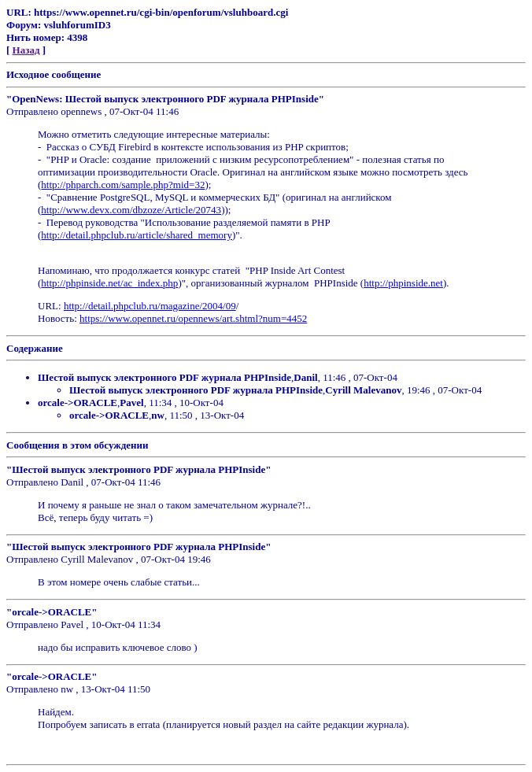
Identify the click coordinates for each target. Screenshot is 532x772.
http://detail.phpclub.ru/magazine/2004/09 (150, 306)
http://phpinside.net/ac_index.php (109, 283)
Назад (26, 50)
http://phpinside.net (403, 283)
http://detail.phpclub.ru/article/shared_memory (137, 235)
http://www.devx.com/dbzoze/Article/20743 (131, 210)
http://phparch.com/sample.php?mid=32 (123, 185)
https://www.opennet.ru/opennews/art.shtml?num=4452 (193, 318)
